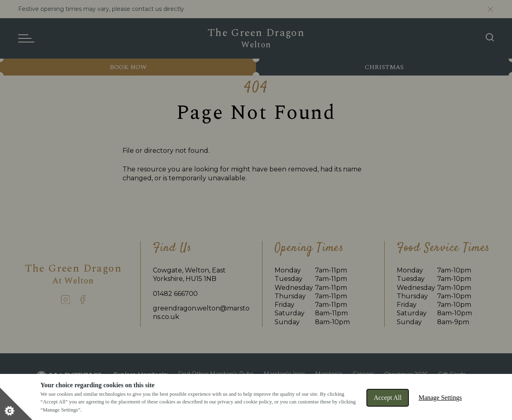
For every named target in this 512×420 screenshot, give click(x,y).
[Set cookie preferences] (16, 404)
